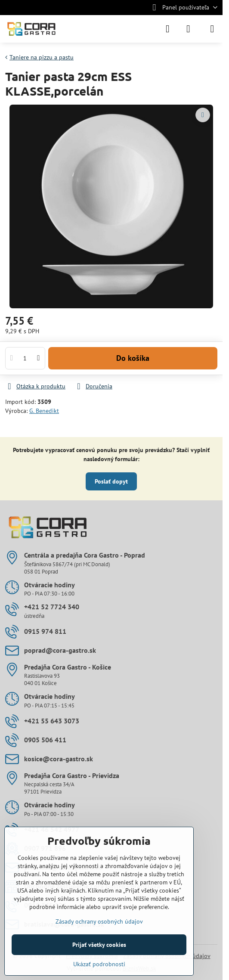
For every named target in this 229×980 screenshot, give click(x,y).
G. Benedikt (44, 411)
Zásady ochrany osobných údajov (99, 921)
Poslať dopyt (111, 481)
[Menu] (212, 29)
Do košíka (133, 358)
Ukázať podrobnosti (99, 964)
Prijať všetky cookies (99, 945)
